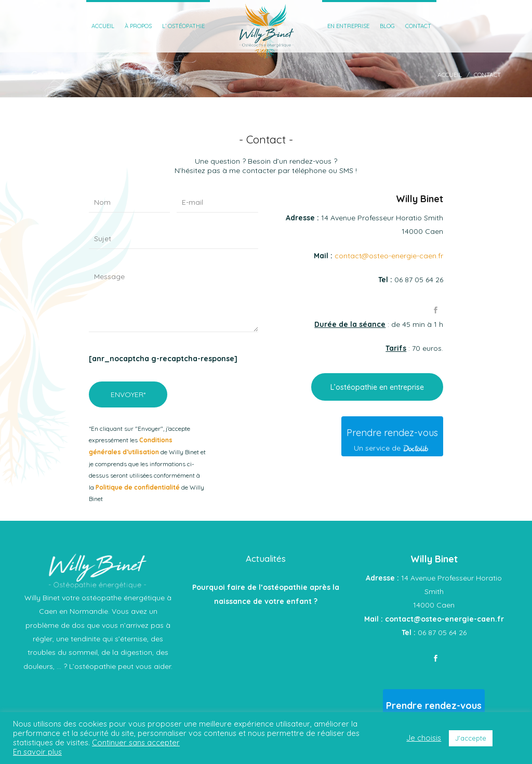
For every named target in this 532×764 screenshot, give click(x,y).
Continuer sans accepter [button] (136, 742)
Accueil (103, 26)
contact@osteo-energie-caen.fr (389, 256)
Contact (418, 26)
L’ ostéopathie (183, 26)
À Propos (138, 26)
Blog (387, 26)
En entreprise (348, 26)
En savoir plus (37, 752)
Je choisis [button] (424, 738)
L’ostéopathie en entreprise (377, 387)
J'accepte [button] (471, 738)
